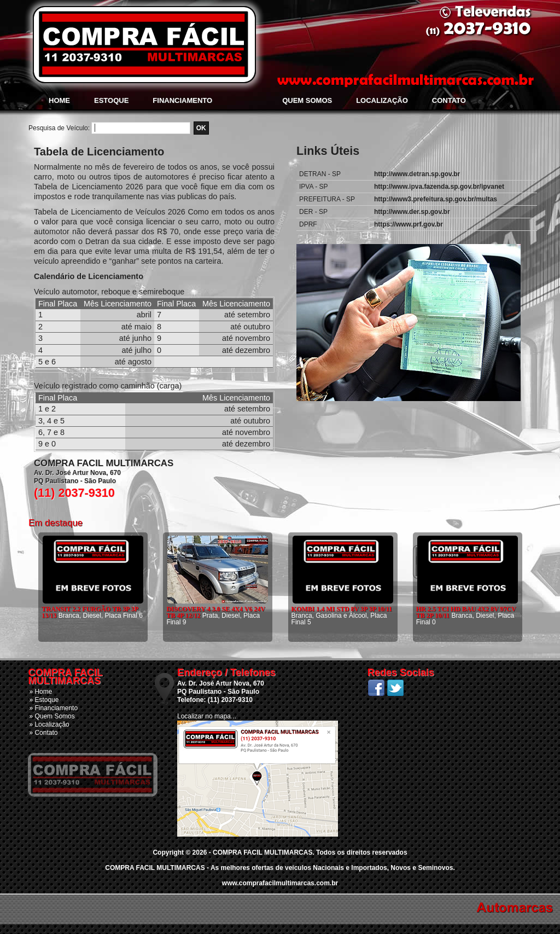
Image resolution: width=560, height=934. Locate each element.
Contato (449, 100)
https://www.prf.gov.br (409, 224)
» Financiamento (53, 708)
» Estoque (44, 700)
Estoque (111, 100)
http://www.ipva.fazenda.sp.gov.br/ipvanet (439, 187)
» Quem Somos (52, 716)
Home (59, 100)
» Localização (49, 724)
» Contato (43, 733)
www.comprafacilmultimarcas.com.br (280, 883)
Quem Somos (307, 100)
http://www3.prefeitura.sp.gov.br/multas (436, 199)
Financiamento (182, 100)
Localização (382, 100)
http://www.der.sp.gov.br (412, 212)
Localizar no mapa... (207, 716)
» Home (40, 692)
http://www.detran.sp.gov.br (417, 174)
